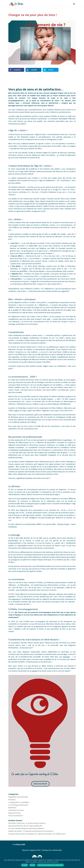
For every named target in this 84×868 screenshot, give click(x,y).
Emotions (12, 800)
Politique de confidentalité (52, 850)
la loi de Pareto (57, 340)
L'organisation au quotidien (19, 802)
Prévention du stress (16, 810)
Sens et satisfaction (16, 816)
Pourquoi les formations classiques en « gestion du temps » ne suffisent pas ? (37, 834)
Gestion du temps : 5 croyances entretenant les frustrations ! (31, 831)
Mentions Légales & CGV (31, 850)
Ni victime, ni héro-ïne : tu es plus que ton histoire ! (27, 823)
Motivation (12, 808)
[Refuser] (82, 863)
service (35, 671)
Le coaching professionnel (18, 805)
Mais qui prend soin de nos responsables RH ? (26, 826)
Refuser (32, 865)
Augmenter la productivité (18, 797)
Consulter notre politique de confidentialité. (50, 865)
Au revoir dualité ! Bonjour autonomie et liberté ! (26, 828)
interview (66, 657)
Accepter (25, 865)
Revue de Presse (14, 813)
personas (16, 599)
